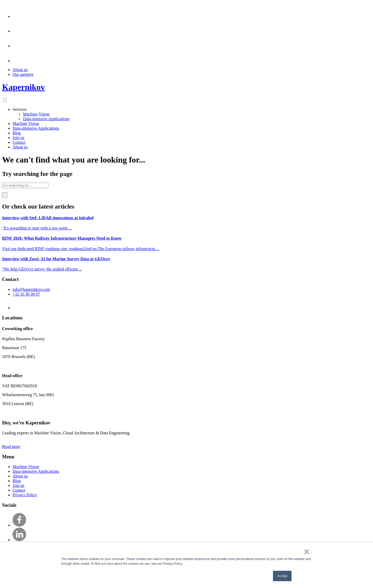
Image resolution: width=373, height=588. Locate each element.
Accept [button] (282, 576)
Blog (17, 133)
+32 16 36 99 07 (26, 294)
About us (20, 70)
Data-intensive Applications (46, 119)
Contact (19, 142)
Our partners (23, 74)
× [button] (307, 552)
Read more (11, 446)
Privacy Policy (25, 495)
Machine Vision (36, 114)
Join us (18, 138)
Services (20, 109)
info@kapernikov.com (31, 289)
